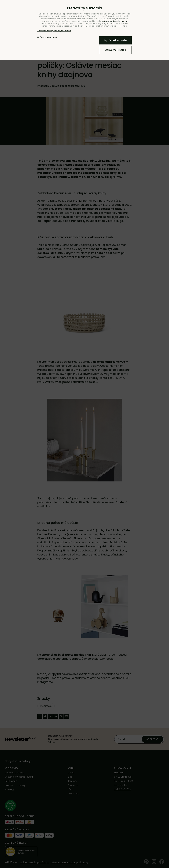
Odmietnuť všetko (115, 50)
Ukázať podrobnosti (47, 37)
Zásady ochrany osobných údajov (54, 31)
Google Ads (109, 21)
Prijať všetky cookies (115, 40)
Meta (124, 21)
